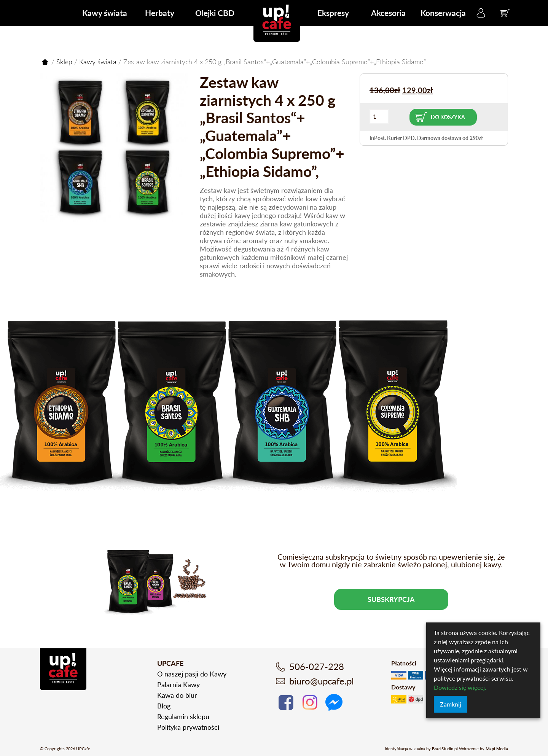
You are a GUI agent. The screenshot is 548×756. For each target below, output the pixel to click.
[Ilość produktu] (379, 116)
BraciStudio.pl (445, 749)
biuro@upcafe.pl (322, 681)
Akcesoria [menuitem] (388, 13)
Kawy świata (98, 62)
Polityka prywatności (188, 727)
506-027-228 (317, 666)
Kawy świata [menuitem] (105, 13)
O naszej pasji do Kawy (192, 674)
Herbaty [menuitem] (160, 13)
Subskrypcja (391, 599)
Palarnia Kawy (178, 684)
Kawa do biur (177, 695)
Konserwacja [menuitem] (443, 13)
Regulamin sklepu (183, 716)
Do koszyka (448, 117)
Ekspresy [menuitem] (333, 13)
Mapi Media (497, 749)
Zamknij (451, 704)
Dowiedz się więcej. (460, 687)
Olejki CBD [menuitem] (215, 13)
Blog (164, 706)
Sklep (64, 62)
